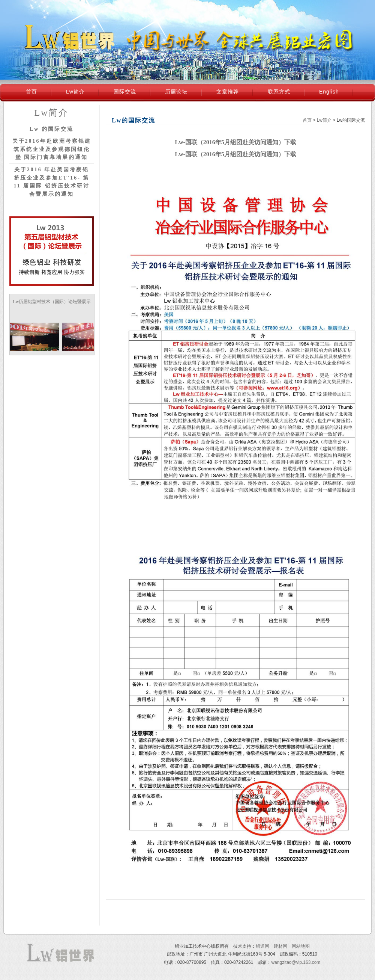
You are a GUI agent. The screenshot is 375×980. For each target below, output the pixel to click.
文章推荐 (228, 92)
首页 (31, 92)
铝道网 (262, 946)
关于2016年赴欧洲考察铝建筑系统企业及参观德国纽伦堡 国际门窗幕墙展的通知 (52, 149)
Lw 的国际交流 (52, 129)
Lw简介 (75, 92)
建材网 (280, 946)
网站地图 (301, 946)
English (329, 92)
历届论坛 (176, 92)
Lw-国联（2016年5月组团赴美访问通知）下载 (235, 142)
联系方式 (279, 92)
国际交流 (125, 92)
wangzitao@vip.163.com (296, 962)
